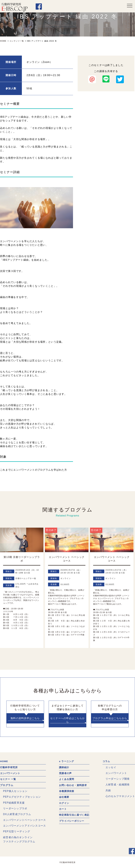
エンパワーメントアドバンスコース (24, 826)
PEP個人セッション (15, 791)
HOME (4, 761)
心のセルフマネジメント (120, 796)
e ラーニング (66, 761)
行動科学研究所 (9, 767)
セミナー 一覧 (8, 779)
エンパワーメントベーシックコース (24, 820)
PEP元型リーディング (17, 831)
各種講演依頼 (66, 791)
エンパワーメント (11, 773)
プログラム (7, 785)
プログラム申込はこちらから (110, 718)
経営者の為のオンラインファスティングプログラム (19, 839)
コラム (106, 761)
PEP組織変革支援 (14, 803)
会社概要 (63, 797)
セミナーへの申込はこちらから (67, 720)
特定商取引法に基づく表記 (74, 815)
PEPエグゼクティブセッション (22, 797)
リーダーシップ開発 (118, 779)
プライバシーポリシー (72, 821)
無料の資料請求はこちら (25, 718)
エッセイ (111, 767)
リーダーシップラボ (15, 808)
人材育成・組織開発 (118, 785)
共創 (108, 790)
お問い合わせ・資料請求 (73, 785)
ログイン (63, 803)
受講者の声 (65, 773)
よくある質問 (66, 779)
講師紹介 (63, 767)
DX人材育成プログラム (17, 814)
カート (62, 809)
